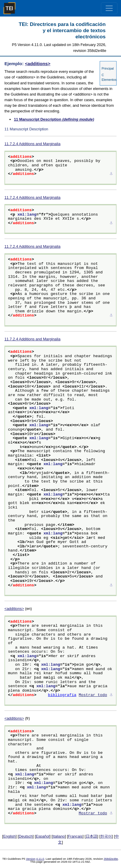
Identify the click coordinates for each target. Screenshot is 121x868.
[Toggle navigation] (109, 8)
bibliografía (62, 695)
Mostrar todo (93, 695)
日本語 (92, 836)
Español (43, 836)
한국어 (106, 836)
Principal (108, 68)
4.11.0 (40, 859)
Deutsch (26, 836)
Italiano (59, 836)
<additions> (38, 64)
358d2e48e (111, 859)
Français (75, 836)
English (9, 836)
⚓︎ (111, 174)
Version (31, 859)
